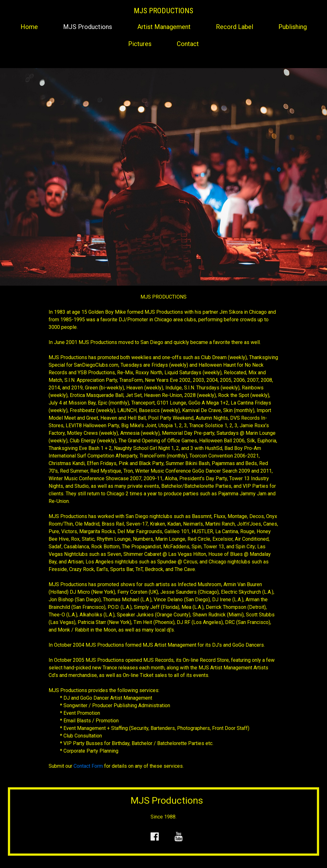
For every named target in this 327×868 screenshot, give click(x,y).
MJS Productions (88, 27)
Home (29, 27)
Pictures (140, 44)
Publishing (293, 27)
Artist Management (164, 27)
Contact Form (88, 766)
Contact (188, 44)
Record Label (235, 27)
